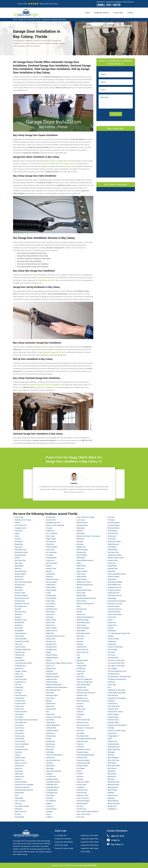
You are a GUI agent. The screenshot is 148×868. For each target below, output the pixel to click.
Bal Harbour (19, 542)
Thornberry (111, 682)
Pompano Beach (82, 766)
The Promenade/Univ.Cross (117, 671)
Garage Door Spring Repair (64, 842)
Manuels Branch (82, 525)
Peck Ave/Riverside (83, 720)
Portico (79, 771)
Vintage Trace (113, 741)
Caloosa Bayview (21, 633)
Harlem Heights (51, 628)
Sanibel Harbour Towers (116, 558)
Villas (110, 739)
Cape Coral (19, 644)
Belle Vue (18, 569)
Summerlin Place (114, 606)
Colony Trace (19, 709)
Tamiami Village (113, 639)
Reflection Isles (82, 790)
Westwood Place (114, 785)
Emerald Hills (20, 817)
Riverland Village (114, 525)
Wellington (111, 752)
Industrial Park (51, 709)
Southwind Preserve (115, 587)
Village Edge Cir (113, 736)
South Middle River (114, 585)
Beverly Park (19, 579)
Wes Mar (111, 755)
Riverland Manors (114, 523)
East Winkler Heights (22, 806)
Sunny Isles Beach (114, 612)
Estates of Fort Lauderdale (55, 525)
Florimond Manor (52, 547)
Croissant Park (20, 741)
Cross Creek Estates (22, 744)
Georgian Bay (50, 574)
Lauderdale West (52, 790)
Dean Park (18, 768)
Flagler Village (51, 539)
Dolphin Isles (19, 777)
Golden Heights (51, 590)
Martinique (81, 539)
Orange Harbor (82, 666)
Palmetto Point (82, 696)
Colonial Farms (20, 701)
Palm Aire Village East (84, 679)
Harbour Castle (51, 620)
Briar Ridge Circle (21, 606)
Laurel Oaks (50, 795)
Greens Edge (50, 601)
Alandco (18, 523)
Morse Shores (82, 601)
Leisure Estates (51, 809)
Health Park (50, 633)
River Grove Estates (84, 814)
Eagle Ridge (19, 798)
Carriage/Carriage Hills (23, 650)
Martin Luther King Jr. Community (88, 536)
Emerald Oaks (51, 517)
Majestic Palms (82, 523)
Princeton (80, 777)
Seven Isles (112, 563)
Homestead (50, 693)
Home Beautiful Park (53, 690)
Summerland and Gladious (117, 601)
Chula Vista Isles (21, 679)
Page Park (80, 674)
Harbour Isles (51, 625)
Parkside (80, 712)
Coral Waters (19, 731)
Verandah (111, 728)
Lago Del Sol (50, 758)
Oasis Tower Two (83, 652)
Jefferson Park (51, 728)
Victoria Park (112, 733)
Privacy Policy (86, 852)
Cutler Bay (18, 752)
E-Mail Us (115, 840)
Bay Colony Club (20, 550)
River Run (111, 517)
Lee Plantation (51, 801)
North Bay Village (83, 620)
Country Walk (19, 739)
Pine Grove (81, 731)
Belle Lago (19, 563)
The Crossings (113, 650)
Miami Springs (82, 579)
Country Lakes (20, 736)
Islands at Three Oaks (53, 717)
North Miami (81, 631)
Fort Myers (50, 555)
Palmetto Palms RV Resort (86, 693)
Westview (111, 779)
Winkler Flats (112, 806)
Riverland (111, 520)
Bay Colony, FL (117, 844)
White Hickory (113, 790)
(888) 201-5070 (108, 5)
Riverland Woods (114, 528)
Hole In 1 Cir (50, 666)
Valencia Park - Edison (115, 712)
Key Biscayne (51, 744)
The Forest (111, 652)
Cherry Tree (19, 674)
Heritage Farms (51, 644)
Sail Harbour (112, 547)
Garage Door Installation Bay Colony (54, 20)
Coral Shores (19, 725)
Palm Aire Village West (85, 682)
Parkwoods (81, 714)
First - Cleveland (51, 533)
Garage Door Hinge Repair (90, 839)
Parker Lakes (81, 709)
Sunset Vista (112, 625)
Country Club (19, 733)
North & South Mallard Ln (85, 617)
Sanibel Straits (113, 560)
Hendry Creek (50, 639)
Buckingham (19, 631)
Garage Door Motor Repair (90, 842)
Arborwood (19, 531)
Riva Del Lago (82, 809)
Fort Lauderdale (51, 552)
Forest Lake (50, 550)
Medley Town (81, 547)
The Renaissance (114, 674)
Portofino (80, 774)
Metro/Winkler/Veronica (85, 560)
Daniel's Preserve (21, 763)
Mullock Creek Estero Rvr (85, 604)
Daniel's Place (20, 760)
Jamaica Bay (50, 723)
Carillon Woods (20, 647)
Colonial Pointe (20, 704)
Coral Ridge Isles (21, 723)
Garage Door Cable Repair (90, 848)
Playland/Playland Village (86, 755)
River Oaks (81, 817)
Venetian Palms (113, 717)
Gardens (49, 566)
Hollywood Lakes (52, 682)
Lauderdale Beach (52, 779)
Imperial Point (51, 704)
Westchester (112, 774)
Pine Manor (81, 733)
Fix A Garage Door (61, 836)
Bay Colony (19, 547)
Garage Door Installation (63, 839)
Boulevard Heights (21, 596)
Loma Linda (81, 520)
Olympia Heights (82, 660)
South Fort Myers (114, 577)
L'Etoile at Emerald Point (54, 755)
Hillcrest (49, 660)
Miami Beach (81, 566)
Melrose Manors (82, 550)
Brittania (18, 617)
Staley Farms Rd (113, 593)
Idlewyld (49, 701)
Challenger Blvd (20, 666)
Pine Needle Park (83, 736)
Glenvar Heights (51, 582)
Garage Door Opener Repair (64, 848)
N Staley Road (82, 609)
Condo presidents (21, 712)
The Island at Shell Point (116, 663)
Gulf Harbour (50, 606)
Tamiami (111, 636)
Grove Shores (51, 604)
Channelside (19, 669)
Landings (49, 774)
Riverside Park (113, 533)
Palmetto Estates (83, 690)
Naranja (79, 612)
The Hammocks (113, 658)
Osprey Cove (81, 671)
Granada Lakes (51, 596)
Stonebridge (112, 598)
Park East (80, 704)
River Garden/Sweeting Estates (88, 812)
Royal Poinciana (113, 544)
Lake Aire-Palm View (53, 760)
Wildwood (111, 798)
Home (87, 13)
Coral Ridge (19, 717)
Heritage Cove (51, 641)
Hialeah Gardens (52, 655)
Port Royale (81, 768)
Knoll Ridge (50, 752)
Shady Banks (112, 566)
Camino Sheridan (21, 639)
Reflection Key (82, 793)
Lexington (49, 812)
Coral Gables (19, 714)
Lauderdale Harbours (53, 782)
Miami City (81, 569)
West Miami (112, 763)
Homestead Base (52, 696)
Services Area (118, 13)
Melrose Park (81, 552)
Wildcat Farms (113, 795)
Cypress (18, 755)
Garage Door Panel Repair (90, 845)
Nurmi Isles (81, 636)
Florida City (50, 544)
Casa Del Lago (20, 652)
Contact (130, 13)
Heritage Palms (51, 647)
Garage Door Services (102, 13)
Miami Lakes (81, 574)
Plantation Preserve (84, 750)
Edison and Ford (20, 812)
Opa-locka (80, 663)
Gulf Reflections (52, 609)
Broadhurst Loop (21, 620)
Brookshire (19, 625)
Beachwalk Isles (21, 555)
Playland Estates (83, 752)
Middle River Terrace (84, 582)
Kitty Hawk (50, 750)
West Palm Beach (114, 766)
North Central (81, 625)
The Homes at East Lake (116, 660)
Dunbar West (19, 793)
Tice (109, 687)
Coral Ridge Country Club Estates (26, 720)
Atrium (17, 536)
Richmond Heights (83, 801)
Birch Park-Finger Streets (24, 582)
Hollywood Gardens (53, 677)
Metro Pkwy (81, 558)
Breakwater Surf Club (22, 604)
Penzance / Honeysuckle (85, 728)
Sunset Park (112, 623)
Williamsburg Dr (113, 801)
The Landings (112, 669)
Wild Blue (111, 793)
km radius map (116, 154)
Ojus (78, 655)
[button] (68, 477)
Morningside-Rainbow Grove (86, 598)
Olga (78, 658)
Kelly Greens (50, 733)
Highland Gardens (52, 658)
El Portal (18, 814)
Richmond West (82, 804)
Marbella (80, 531)
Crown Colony (20, 747)
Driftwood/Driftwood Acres (24, 790)
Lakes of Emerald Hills (54, 771)
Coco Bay (18, 693)
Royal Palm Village (114, 542)
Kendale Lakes (51, 736)
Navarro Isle (81, 614)
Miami (79, 563)
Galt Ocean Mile (51, 563)
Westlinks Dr (112, 777)
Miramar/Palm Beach (84, 590)
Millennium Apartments (85, 585)
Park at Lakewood (83, 701)
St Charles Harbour (114, 590)
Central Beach (20, 660)
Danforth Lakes (20, 758)
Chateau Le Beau (21, 671)
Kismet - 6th (50, 747)
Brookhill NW (19, 623)
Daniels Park (19, 766)
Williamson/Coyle (114, 804)
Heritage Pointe (51, 650)
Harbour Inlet (50, 623)
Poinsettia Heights (83, 760)
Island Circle (50, 714)
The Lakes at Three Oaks (116, 666)
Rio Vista (80, 806)
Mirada (79, 587)
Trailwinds (111, 701)
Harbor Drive (50, 614)
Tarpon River (112, 644)
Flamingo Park (51, 542)
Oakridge (80, 644)
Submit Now (116, 114)
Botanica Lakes (20, 593)
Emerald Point (51, 520)
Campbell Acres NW (22, 641)
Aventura (18, 539)
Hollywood (50, 671)
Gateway (49, 571)
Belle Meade (19, 566)
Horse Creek (50, 698)
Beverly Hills (19, 577)
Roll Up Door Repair (61, 845)
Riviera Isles (112, 536)
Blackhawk (19, 587)
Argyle (17, 533)
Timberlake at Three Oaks (117, 690)
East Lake (18, 804)
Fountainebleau (51, 558)
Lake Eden (49, 763)
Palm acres (81, 677)
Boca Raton (19, 590)
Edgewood (18, 809)
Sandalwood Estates (115, 555)
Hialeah (49, 652)
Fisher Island (50, 536)
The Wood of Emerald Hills (117, 679)
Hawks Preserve (51, 631)
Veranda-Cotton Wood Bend (117, 725)
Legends (49, 804)
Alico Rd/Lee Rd (21, 525)
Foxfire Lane (50, 560)
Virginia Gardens (113, 744)
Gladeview (50, 577)
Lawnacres (50, 798)
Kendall (49, 739)
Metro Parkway (82, 555)
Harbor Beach (51, 612)
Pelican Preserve (83, 723)
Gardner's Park (51, 569)
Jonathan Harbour (52, 731)
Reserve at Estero (83, 798)
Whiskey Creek (113, 787)
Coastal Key (19, 687)
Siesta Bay (111, 571)
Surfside (111, 628)
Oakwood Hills (82, 647)
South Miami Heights (115, 582)
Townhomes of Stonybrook (117, 698)
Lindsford (49, 817)
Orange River (81, 669)
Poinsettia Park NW (83, 763)
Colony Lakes (20, 706)
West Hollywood (113, 758)
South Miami (112, 579)
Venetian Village (113, 723)
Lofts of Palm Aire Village (86, 517)
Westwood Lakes (114, 782)
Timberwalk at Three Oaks (117, 693)
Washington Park (114, 747)
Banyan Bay (19, 544)
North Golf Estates (83, 628)
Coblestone (19, 690)
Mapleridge (81, 528)
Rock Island (112, 539)
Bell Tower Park (20, 560)
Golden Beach (51, 585)
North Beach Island (83, 623)
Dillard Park (19, 774)
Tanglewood (112, 641)
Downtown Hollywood (22, 787)
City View (18, 685)
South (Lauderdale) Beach (117, 574)
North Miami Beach (83, 633)
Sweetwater (112, 631)
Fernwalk (49, 528)
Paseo (79, 717)
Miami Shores (82, 577)
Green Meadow (51, 598)
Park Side (80, 706)
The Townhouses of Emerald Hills (119, 677)
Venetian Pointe (113, 720)
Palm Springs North (83, 685)
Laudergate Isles (52, 793)
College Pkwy (20, 698)
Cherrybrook (19, 677)
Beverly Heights (20, 574)
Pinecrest (80, 744)
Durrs (17, 795)
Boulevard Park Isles (22, 598)
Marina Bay (81, 533)
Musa (79, 606)
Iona (47, 712)
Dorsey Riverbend (21, 782)
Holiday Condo (51, 669)
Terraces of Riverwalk (115, 647)
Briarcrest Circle (21, 612)
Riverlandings (112, 531)
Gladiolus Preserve (52, 579)
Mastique (80, 542)
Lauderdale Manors (53, 787)
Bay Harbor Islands (21, 552)
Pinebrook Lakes (82, 741)
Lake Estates (50, 766)
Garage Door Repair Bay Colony (29, 20)
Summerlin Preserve (115, 609)
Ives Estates (50, 720)
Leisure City (50, 806)
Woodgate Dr (112, 809)
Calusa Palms (20, 636)
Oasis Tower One (83, 650)
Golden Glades (51, 587)
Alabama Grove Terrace (23, 520)
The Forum (111, 655)
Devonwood (19, 771)
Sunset (110, 620)
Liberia (48, 814)
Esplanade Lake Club (53, 523)
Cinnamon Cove (20, 682)
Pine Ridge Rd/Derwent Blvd (86, 739)
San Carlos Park (113, 552)
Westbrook (111, 771)
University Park (113, 709)
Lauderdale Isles (52, 785)
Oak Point (80, 639)
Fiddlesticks (50, 531)
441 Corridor (19, 517)
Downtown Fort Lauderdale (24, 785)
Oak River (80, 641)
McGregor (80, 544)
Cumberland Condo (21, 750)
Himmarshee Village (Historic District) (59, 663)
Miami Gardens (82, 571)
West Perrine (112, 768)
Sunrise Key (112, 617)
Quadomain (81, 787)
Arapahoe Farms (21, 528)
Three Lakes (112, 685)
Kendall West (50, 741)
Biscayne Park (20, 585)
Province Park (82, 785)
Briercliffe (18, 614)
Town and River (113, 696)
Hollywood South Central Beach (57, 687)
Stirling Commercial (115, 596)
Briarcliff (18, 609)
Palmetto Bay (81, 687)
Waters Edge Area (114, 750)
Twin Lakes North (114, 706)
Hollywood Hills (51, 679)
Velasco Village (113, 714)
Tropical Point (113, 704)
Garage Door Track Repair (90, 836)
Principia (80, 779)
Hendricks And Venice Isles (55, 636)
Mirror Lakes (81, 593)
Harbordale (50, 617)
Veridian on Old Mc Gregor (117, 731)
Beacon (18, 558)
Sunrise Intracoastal (115, 614)
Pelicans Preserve (83, 725)
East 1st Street (20, 801)
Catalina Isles (20, 655)
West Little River (114, 760)
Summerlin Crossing (115, 604)
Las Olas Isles (51, 777)
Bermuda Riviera (21, 571)
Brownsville (19, 628)
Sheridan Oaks (113, 569)
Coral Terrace (20, 728)
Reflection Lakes (83, 795)
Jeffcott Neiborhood (53, 725)
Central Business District (24, 663)
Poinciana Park (82, 758)
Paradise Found (82, 698)
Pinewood (80, 747)
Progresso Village (83, 782)
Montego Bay (81, 596)
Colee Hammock (21, 696)
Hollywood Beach (52, 674)
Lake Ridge (50, 768)
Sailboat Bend (113, 550)
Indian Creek (50, 706)
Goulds (48, 593)
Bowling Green (20, 601)
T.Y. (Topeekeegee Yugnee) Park (119, 633)
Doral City (18, 779)
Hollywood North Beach (54, 685)
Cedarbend (19, 658)
